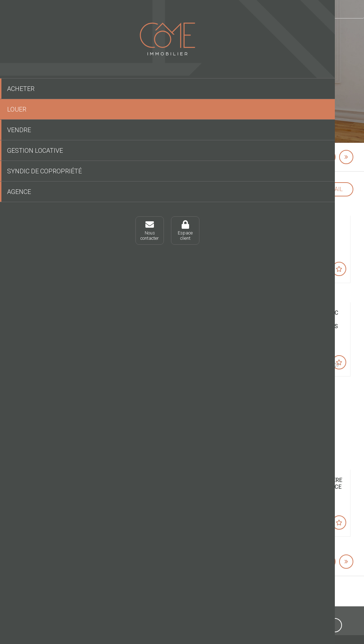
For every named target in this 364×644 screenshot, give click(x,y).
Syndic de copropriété (28, 176)
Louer (17, 109)
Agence (19, 201)
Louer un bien (128, 9)
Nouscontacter (21, 240)
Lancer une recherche (221, 116)
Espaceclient (57, 240)
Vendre (19, 130)
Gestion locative (35, 150)
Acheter (21, 89)
